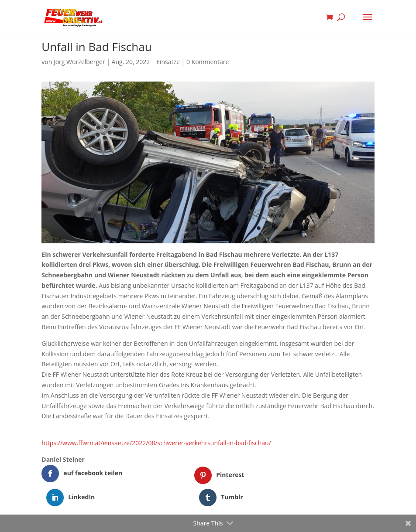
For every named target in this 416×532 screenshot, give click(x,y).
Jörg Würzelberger (79, 62)
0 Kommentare (208, 62)
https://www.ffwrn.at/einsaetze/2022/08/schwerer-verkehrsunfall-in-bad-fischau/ (156, 443)
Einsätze (168, 62)
